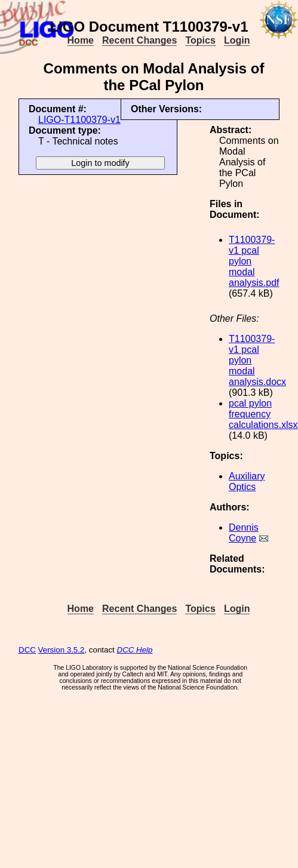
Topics (200, 40)
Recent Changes (139, 40)
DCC (27, 650)
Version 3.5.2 (62, 650)
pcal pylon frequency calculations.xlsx (263, 414)
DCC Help (135, 650)
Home (81, 40)
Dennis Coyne (244, 533)
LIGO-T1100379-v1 (79, 120)
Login (237, 40)
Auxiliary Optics (247, 481)
